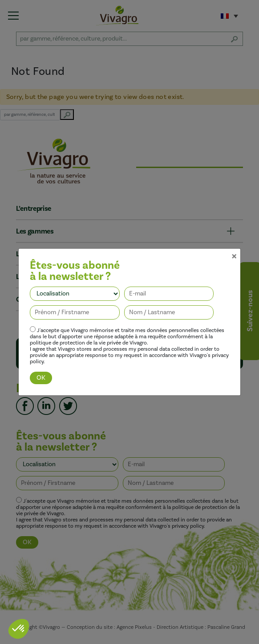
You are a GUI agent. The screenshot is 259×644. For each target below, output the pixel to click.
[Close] (234, 236)
